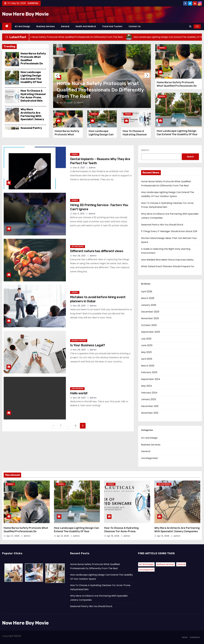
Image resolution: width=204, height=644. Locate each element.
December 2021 (150, 406)
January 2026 (149, 305)
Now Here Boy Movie (25, 14)
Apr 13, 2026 (163, 536)
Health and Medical (86, 26)
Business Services (46, 26)
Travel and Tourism (112, 26)
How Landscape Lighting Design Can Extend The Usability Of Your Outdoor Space (31, 79)
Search (145, 150)
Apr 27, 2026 (66, 103)
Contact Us (135, 26)
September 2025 (151, 332)
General (65, 26)
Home (185, 637)
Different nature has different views (97, 251)
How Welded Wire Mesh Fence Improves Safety (167, 260)
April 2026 (147, 292)
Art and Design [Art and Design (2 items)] (146, 564)
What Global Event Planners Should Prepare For (168, 266)
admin (79, 103)
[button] (190, 26)
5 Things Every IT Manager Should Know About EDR (169, 231)
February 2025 (149, 372)
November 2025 (150, 318)
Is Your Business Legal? (88, 345)
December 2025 (150, 312)
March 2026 (148, 298)
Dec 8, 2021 (79, 168)
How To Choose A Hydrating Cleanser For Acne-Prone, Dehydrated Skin (33, 96)
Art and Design (22, 26)
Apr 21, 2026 (63, 536)
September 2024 (151, 379)
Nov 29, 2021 (79, 256)
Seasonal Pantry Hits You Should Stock (162, 225)
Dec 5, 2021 (79, 214)
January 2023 (149, 399)
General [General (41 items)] (181, 564)
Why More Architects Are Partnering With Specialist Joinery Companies (32, 116)
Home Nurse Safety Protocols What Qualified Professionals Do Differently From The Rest (33, 62)
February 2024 (149, 393)
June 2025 (147, 345)
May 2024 (146, 386)
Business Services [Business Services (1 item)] (165, 564)
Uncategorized (77, 389)
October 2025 (149, 325)
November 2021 (150, 413)
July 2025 (146, 339)
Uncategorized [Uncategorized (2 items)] (146, 570)
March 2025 (148, 366)
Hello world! (79, 393)
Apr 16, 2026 (113, 536)
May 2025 (146, 352)
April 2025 (147, 359)
